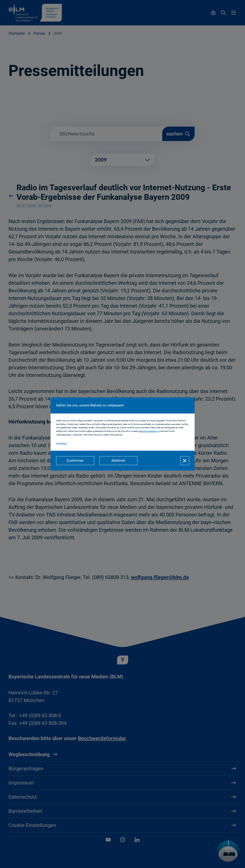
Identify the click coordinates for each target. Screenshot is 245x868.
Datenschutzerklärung (149, 431)
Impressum (62, 443)
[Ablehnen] (118, 461)
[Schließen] (185, 461)
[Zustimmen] (75, 461)
